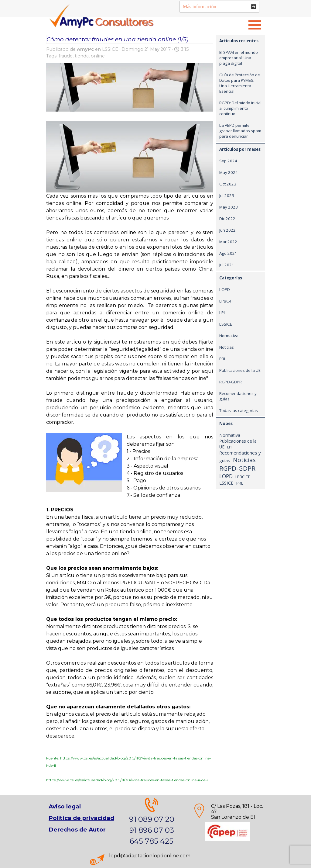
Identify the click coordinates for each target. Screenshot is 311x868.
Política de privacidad (81, 818)
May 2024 (229, 172)
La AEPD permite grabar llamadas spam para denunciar (240, 131)
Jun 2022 (227, 230)
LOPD (225, 289)
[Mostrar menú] (255, 25)
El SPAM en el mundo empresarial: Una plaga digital (239, 58)
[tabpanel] (227, 818)
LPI (222, 313)
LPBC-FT (227, 301)
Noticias (227, 347)
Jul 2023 (227, 195)
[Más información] (219, 7)
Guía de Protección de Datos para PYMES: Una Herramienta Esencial (240, 83)
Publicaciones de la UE (240, 370)
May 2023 (229, 207)
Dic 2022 (227, 219)
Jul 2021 (227, 265)
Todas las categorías (239, 410)
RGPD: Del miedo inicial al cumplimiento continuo (240, 108)
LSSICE (226, 324)
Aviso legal (65, 806)
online (98, 56)
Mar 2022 (228, 242)
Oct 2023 (228, 184)
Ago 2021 (228, 253)
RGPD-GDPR (231, 382)
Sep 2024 (228, 161)
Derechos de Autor (77, 830)
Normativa (229, 336)
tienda (82, 56)
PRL (223, 359)
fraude (66, 56)
